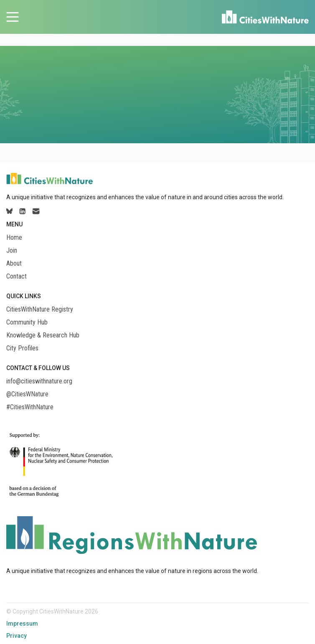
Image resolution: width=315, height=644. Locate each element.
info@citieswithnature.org (39, 381)
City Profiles (22, 348)
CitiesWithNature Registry (40, 309)
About (14, 264)
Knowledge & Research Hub (43, 335)
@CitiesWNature (27, 394)
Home (14, 238)
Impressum (22, 624)
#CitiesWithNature (30, 407)
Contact (17, 276)
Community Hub (27, 322)
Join (12, 251)
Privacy (17, 636)
